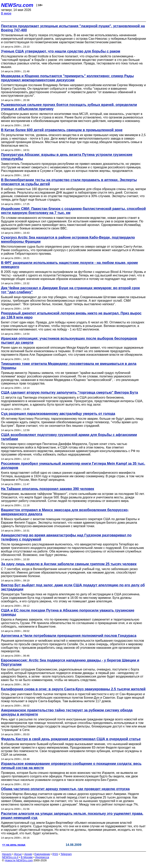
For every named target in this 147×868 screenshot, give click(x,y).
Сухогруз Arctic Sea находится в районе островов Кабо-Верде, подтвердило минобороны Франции (68, 240)
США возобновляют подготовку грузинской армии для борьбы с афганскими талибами (69, 437)
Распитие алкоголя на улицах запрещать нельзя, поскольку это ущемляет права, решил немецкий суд (72, 816)
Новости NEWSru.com (19, 860)
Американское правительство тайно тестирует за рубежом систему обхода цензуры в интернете (67, 712)
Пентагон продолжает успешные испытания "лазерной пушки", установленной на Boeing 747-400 (73, 28)
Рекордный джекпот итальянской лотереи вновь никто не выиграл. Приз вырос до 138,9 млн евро (71, 315)
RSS (55, 854)
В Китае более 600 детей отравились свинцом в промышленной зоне (62, 130)
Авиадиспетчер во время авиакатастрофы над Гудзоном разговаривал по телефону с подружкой (66, 537)
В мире (6, 13)
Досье (18, 854)
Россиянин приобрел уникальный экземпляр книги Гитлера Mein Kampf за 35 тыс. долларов (73, 466)
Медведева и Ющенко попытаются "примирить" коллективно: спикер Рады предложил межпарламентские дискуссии (67, 78)
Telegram (66, 854)
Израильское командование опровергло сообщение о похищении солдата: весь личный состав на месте (71, 766)
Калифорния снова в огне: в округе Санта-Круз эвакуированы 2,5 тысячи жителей (73, 689)
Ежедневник (42, 854)
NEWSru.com (17, 5)
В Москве (27, 857)
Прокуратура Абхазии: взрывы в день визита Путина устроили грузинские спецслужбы (67, 157)
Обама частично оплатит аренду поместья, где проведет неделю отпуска (65, 789)
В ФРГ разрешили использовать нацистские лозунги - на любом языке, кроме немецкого (69, 265)
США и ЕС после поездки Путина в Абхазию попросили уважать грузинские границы (68, 612)
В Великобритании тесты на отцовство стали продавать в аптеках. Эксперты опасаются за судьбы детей (69, 182)
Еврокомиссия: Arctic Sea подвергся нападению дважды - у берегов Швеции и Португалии (70, 662)
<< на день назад (14, 845)
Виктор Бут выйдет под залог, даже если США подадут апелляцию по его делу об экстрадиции (73, 587)
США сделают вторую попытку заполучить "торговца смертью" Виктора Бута (69, 392)
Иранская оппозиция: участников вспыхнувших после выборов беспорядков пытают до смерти (69, 341)
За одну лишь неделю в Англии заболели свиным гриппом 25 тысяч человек (69, 564)
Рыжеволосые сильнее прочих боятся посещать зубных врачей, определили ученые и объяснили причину (69, 107)
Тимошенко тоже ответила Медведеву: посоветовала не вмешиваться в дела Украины (69, 366)
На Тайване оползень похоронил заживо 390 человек (48, 489)
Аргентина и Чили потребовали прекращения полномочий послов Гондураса (69, 636)
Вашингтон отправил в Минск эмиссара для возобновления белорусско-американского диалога (65, 512)
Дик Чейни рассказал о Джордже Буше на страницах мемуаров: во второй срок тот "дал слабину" (70, 290)
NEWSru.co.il (10, 857)
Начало (7, 854)
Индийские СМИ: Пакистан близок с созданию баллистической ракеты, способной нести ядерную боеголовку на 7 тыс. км (73, 211)
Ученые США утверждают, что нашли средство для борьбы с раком (61, 51)
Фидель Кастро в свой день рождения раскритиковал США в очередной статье (71, 739)
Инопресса (42, 857)
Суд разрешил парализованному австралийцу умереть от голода (58, 414)
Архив (28, 854)
